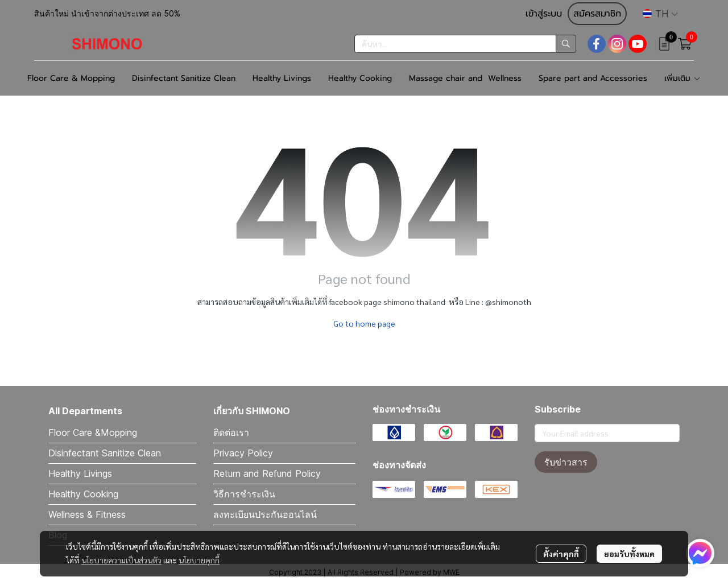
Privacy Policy (243, 453)
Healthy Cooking (83, 494)
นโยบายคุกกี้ (199, 560)
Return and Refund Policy (267, 473)
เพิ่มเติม (682, 78)
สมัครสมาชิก (597, 14)
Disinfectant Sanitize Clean (105, 453)
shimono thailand (414, 302)
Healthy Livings (80, 473)
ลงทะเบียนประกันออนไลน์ (265, 514)
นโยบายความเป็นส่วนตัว (121, 560)
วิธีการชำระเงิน (244, 494)
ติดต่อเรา (231, 432)
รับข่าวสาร (566, 462)
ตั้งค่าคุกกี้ (561, 554)
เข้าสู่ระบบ (544, 14)
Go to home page (364, 323)
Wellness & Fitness (87, 514)
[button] (660, 14)
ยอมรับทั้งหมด (629, 554)
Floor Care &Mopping (93, 432)
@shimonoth (508, 302)
